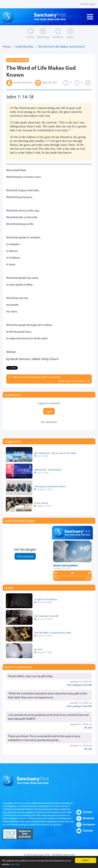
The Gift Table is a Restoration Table (53, 633)
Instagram (89, 824)
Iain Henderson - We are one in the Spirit (55, 453)
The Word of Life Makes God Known (61, 46)
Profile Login (88, 4)
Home (7, 46)
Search (70, 37)
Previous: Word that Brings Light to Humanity (37, 377)
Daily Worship (24, 46)
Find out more (25, 556)
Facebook (89, 818)
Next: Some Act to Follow (72, 381)
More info (15, 865)
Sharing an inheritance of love (50, 486)
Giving (30, 37)
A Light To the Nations (46, 599)
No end (38, 649)
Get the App (43, 37)
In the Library (41, 503)
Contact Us (58, 37)
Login (49, 411)
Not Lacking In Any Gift (46, 616)
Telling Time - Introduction (48, 470)
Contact (88, 812)
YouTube (88, 830)
